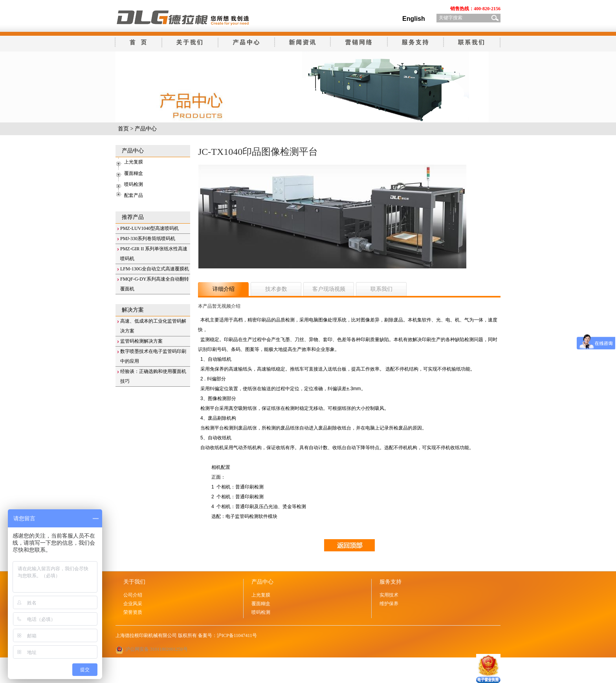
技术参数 (276, 289)
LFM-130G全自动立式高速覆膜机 (155, 269)
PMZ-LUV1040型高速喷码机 (149, 228)
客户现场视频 (329, 289)
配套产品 (134, 195)
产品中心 (146, 129)
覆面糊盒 (134, 173)
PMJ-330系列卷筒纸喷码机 (148, 239)
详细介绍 (224, 289)
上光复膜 (134, 162)
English (414, 19)
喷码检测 (134, 184)
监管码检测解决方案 (141, 341)
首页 (123, 129)
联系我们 (381, 289)
